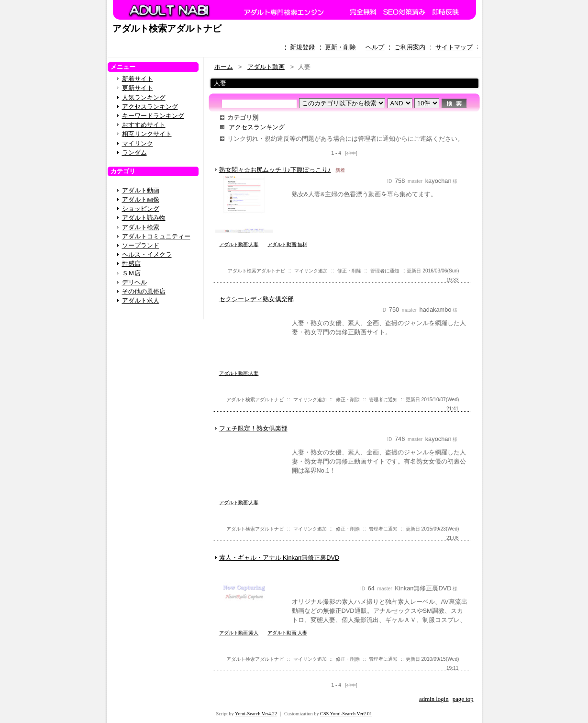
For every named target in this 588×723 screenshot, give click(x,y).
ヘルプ (375, 47)
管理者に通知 (385, 271)
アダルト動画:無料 (287, 244)
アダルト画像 (141, 199)
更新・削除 (340, 47)
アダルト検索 (141, 227)
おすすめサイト (144, 125)
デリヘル (134, 282)
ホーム (224, 67)
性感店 (131, 264)
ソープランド (141, 245)
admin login (434, 699)
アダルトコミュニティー (156, 236)
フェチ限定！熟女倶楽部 (253, 428)
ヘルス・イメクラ (147, 254)
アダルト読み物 (144, 218)
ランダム (134, 153)
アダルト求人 (141, 300)
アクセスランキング (150, 107)
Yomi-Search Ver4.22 (256, 714)
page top (463, 699)
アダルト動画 (141, 190)
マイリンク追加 (311, 271)
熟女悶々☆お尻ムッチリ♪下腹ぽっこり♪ (275, 170)
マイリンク (138, 143)
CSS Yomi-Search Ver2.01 (346, 714)
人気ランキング (144, 97)
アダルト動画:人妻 (239, 244)
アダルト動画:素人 (239, 633)
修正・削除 (349, 271)
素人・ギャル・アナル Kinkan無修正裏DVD (279, 558)
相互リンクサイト (147, 134)
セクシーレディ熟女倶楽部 (256, 299)
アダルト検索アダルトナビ (167, 28)
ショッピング (141, 209)
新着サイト (138, 79)
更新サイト (138, 88)
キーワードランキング (153, 116)
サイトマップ (454, 47)
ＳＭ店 (131, 273)
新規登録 (302, 47)
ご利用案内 (410, 47)
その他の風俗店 (144, 291)
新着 (340, 170)
